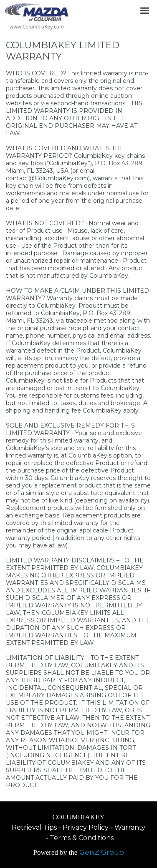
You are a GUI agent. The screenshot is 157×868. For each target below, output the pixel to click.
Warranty (130, 827)
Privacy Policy (86, 827)
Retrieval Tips (34, 827)
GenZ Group (102, 852)
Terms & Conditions (82, 838)
